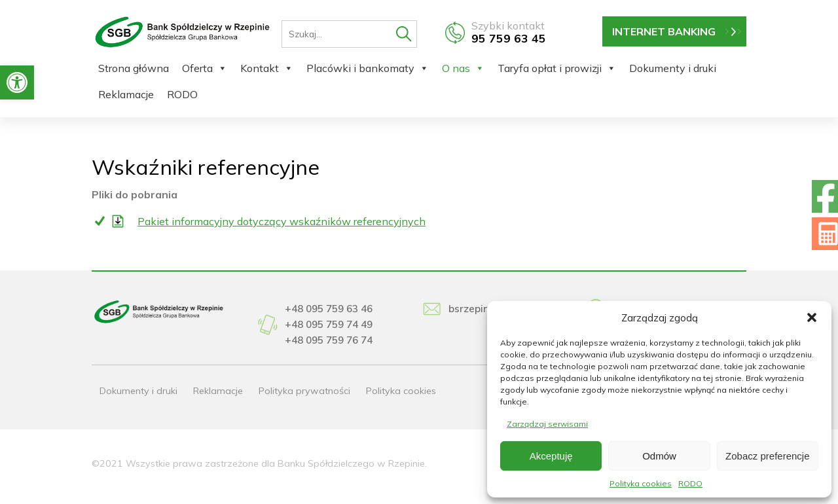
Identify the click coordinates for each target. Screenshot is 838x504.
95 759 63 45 (509, 38)
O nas (463, 68)
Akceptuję (551, 456)
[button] (17, 82)
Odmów (659, 456)
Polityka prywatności (304, 391)
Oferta (205, 68)
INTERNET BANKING (664, 31)
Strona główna (134, 68)
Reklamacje (126, 94)
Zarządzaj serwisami (547, 424)
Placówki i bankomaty (368, 68)
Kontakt (267, 68)
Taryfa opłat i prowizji (557, 68)
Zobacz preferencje (767, 456)
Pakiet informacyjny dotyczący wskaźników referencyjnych (282, 221)
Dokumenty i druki (673, 68)
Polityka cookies (641, 483)
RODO (690, 483)
